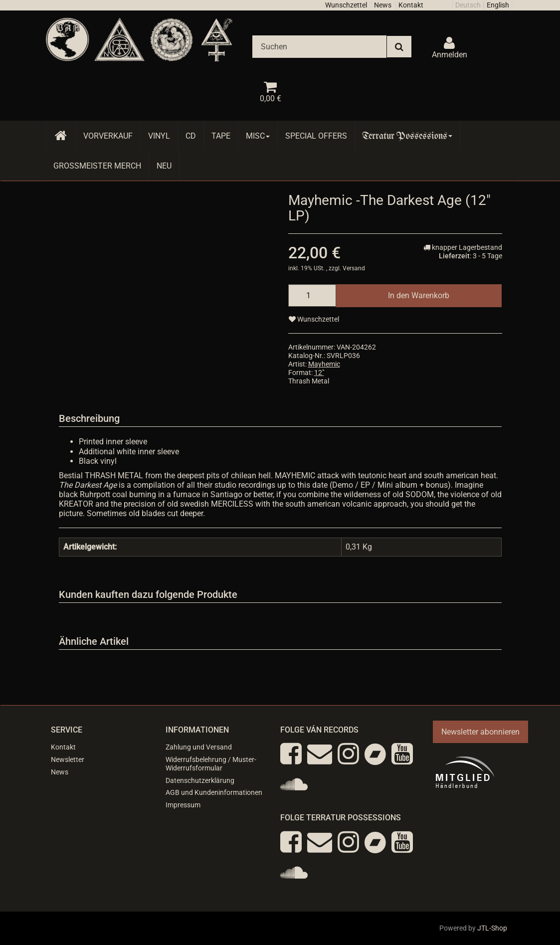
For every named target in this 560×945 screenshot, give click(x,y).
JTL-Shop (492, 928)
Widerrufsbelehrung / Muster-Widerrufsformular (211, 764)
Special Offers (316, 136)
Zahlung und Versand (199, 747)
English (498, 5)
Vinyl (159, 136)
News (383, 5)
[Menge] (312, 295)
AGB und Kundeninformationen (214, 792)
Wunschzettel (346, 5)
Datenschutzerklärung (200, 780)
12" (319, 373)
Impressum (183, 805)
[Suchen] (319, 47)
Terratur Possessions (407, 136)
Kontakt (411, 5)
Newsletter (68, 759)
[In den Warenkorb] (419, 295)
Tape (221, 136)
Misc (258, 136)
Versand (354, 268)
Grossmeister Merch (97, 166)
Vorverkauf (108, 136)
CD (191, 136)
